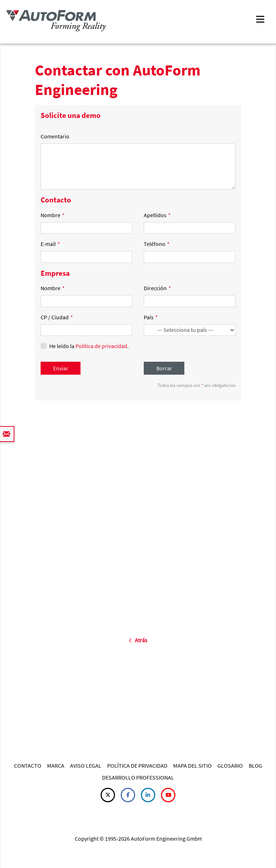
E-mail (50, 244)
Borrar (164, 368)
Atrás (138, 640)
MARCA (56, 766)
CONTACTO (28, 766)
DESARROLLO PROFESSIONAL (138, 777)
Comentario (55, 136)
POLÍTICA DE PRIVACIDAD (137, 766)
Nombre (53, 215)
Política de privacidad (101, 346)
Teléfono (157, 244)
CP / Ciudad (57, 317)
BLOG (256, 766)
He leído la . (89, 346)
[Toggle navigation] (260, 19)
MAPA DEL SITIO (192, 766)
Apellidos (157, 215)
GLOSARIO (230, 766)
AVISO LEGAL (86, 766)
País (151, 317)
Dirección (157, 288)
